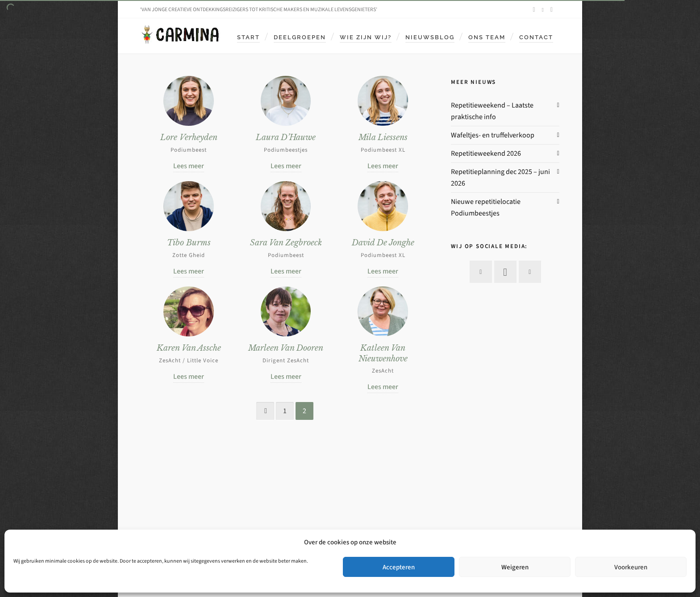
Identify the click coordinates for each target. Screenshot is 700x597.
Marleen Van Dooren (286, 348)
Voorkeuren (631, 567)
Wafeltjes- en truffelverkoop (493, 135)
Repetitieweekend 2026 (486, 153)
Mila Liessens (383, 137)
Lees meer (189, 166)
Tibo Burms (189, 243)
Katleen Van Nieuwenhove (383, 353)
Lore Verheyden (189, 137)
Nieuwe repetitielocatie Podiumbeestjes (486, 207)
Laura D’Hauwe (286, 137)
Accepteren (399, 567)
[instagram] (544, 10)
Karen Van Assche (189, 348)
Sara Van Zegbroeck (286, 243)
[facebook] (535, 10)
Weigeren (515, 567)
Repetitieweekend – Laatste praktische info (492, 111)
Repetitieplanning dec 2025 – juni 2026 (500, 177)
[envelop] (553, 10)
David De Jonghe (383, 243)
